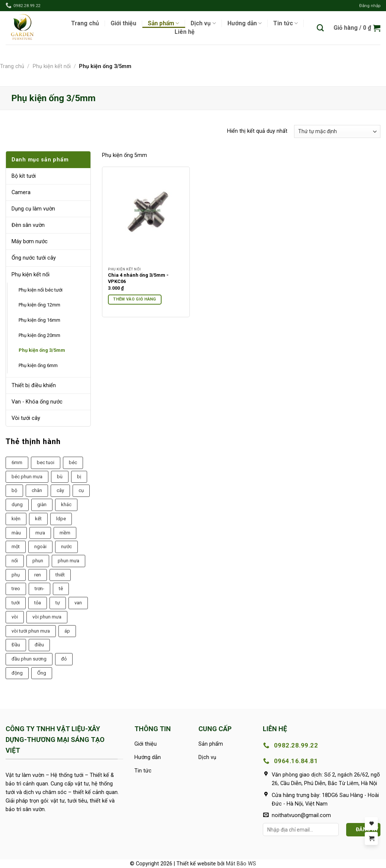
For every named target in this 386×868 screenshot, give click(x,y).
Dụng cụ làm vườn (33, 209)
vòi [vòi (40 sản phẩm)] (15, 617)
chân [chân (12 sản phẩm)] (37, 490)
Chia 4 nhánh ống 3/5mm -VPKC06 (138, 278)
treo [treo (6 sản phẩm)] (16, 589)
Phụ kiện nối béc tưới (41, 290)
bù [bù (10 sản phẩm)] (60, 477)
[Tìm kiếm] (320, 28)
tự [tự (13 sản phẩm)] (58, 603)
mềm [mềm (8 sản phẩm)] (65, 533)
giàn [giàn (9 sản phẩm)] (42, 504)
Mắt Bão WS (241, 864)
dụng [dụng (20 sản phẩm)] (17, 504)
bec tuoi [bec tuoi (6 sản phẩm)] (46, 462)
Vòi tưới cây (26, 418)
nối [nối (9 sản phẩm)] (15, 561)
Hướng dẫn (245, 23)
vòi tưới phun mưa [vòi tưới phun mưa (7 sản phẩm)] (31, 631)
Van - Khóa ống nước (37, 402)
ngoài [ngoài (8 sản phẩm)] (40, 546)
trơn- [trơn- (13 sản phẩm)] (39, 589)
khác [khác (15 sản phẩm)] (66, 504)
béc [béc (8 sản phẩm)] (73, 462)
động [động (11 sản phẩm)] (17, 673)
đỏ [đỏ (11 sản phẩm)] (64, 659)
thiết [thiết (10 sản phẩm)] (60, 575)
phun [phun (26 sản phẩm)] (38, 561)
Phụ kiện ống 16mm (39, 320)
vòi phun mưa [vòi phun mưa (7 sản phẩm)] (47, 617)
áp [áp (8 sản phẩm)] (67, 631)
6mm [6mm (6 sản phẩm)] (17, 462)
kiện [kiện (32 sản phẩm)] (16, 519)
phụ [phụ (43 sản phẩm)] (16, 575)
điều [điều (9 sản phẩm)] (39, 645)
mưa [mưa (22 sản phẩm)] (40, 533)
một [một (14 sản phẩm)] (16, 546)
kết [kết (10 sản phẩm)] (38, 519)
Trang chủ (85, 23)
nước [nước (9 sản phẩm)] (66, 546)
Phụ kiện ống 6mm (38, 365)
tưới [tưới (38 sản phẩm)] (16, 603)
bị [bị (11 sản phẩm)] (79, 477)
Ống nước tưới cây (34, 258)
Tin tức (285, 23)
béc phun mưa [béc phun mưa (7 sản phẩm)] (27, 477)
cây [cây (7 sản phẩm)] (60, 490)
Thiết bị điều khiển (34, 385)
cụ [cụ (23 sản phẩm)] (81, 490)
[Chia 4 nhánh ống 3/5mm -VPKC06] (146, 218)
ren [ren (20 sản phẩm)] (38, 575)
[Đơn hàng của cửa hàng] (337, 131)
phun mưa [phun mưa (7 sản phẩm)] (68, 561)
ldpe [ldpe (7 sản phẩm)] (61, 519)
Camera (21, 192)
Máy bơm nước (30, 242)
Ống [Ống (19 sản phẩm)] (42, 673)
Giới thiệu (123, 23)
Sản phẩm (163, 23)
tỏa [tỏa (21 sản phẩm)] (38, 603)
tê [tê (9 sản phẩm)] (61, 589)
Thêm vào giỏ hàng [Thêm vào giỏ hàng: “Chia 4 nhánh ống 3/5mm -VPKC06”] (135, 299)
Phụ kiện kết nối (52, 66)
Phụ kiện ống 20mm (39, 335)
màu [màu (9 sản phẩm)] (16, 533)
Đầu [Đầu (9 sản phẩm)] (16, 645)
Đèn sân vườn (28, 225)
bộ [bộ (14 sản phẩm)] (14, 490)
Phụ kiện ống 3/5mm (42, 350)
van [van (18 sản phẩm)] (78, 603)
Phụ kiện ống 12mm (39, 305)
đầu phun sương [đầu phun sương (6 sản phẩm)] (29, 659)
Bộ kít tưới (24, 176)
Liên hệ (185, 32)
